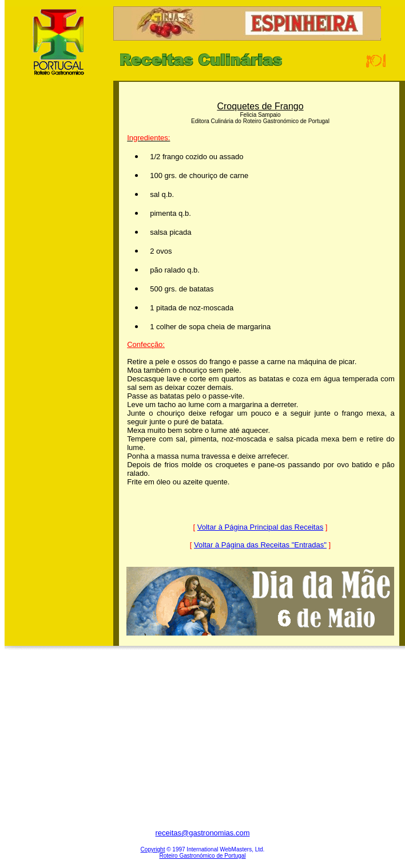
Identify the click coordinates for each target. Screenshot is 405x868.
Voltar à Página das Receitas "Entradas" (260, 545)
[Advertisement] (59, 263)
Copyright (153, 849)
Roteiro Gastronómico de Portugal (202, 856)
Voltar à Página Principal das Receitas (260, 527)
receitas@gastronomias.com (203, 833)
